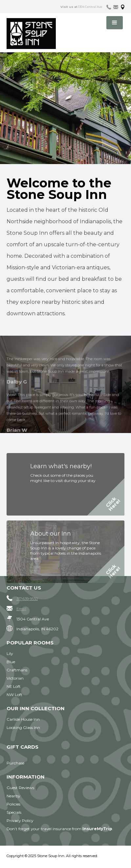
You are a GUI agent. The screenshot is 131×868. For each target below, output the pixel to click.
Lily (10, 653)
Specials (14, 812)
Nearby (13, 796)
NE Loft (14, 686)
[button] (115, 23)
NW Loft (14, 695)
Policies (13, 804)
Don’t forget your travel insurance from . (60, 829)
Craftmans (17, 670)
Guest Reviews (20, 788)
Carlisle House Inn (23, 719)
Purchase (15, 763)
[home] (40, 34)
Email (21, 609)
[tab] (109, 6)
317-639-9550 (27, 599)
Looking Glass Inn (23, 727)
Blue (11, 662)
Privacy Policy (20, 820)
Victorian (15, 678)
